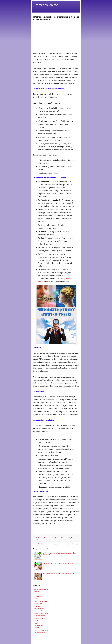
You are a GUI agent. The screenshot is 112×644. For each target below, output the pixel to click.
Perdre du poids (40, 608)
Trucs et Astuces (40, 633)
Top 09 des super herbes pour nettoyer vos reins (58, 563)
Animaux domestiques (41, 589)
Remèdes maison (49, 538)
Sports (37, 623)
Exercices (38, 596)
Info (36, 599)
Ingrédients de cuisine (41, 601)
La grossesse (39, 604)
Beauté (37, 591)
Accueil (56, 544)
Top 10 (37, 628)
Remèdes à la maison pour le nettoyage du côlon (58, 573)
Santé (68, 538)
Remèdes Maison (47, 5)
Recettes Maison (40, 611)
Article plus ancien (73, 544)
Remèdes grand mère (41, 613)
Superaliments (39, 625)
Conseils (41, 538)
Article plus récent (39, 544)
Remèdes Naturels (60, 538)
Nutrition (37, 606)
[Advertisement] (56, 35)
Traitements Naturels (41, 630)
